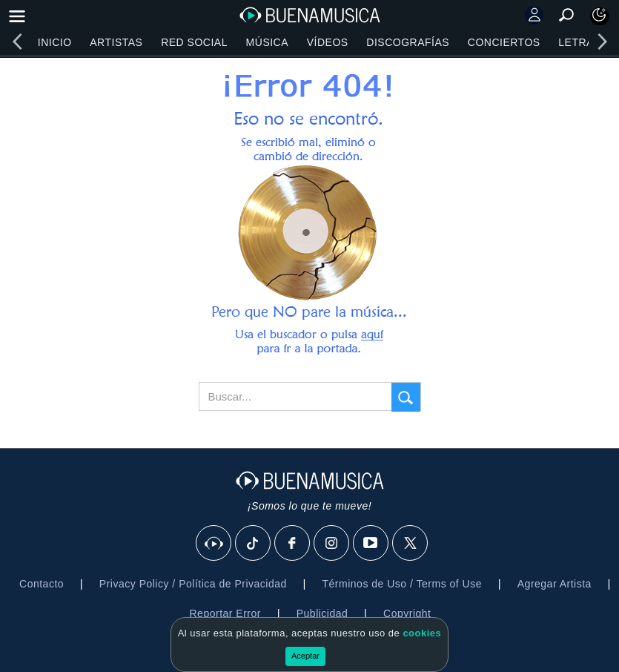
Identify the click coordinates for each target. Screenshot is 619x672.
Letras (579, 42)
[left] (17, 42)
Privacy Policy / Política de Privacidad (193, 584)
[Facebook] (293, 544)
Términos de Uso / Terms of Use (402, 584)
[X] (411, 544)
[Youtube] (371, 544)
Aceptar (305, 656)
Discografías (408, 42)
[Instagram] (332, 544)
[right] (602, 42)
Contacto (42, 584)
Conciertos (504, 42)
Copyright (407, 613)
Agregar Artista (555, 584)
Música (267, 42)
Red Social (194, 42)
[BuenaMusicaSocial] (214, 544)
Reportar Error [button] (225, 613)
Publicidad (322, 613)
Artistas (116, 42)
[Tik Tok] (254, 544)
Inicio (55, 42)
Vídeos (328, 42)
